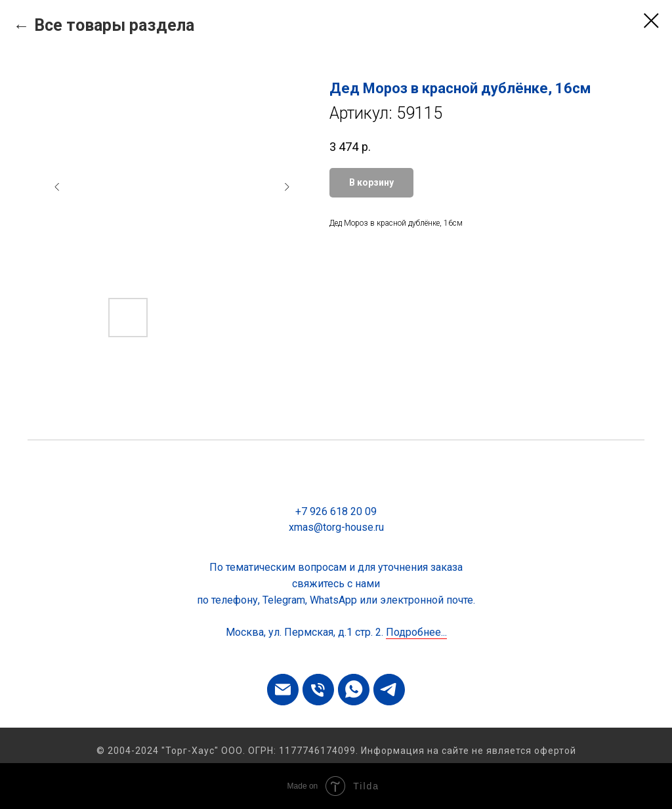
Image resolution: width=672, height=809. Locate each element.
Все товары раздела (114, 25)
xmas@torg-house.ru (336, 527)
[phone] (318, 690)
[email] (283, 690)
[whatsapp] (354, 690)
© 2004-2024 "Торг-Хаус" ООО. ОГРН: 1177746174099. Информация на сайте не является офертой (336, 751)
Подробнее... (416, 632)
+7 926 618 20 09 (336, 511)
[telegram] (389, 690)
